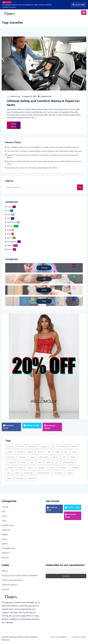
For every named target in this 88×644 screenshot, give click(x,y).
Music (9, 234)
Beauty (10, 249)
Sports (9, 238)
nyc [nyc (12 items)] (57, 462)
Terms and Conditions (12, 580)
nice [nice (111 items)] (40, 462)
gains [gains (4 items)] (75, 452)
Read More (14, 125)
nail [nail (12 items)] (32, 462)
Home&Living (12, 242)
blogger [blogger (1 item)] (44, 446)
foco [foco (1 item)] (66, 452)
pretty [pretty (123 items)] (20, 468)
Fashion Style (15, 96)
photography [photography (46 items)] (68, 462)
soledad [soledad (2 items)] (75, 468)
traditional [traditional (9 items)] (28, 473)
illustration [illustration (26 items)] (44, 457)
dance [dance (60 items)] (30, 452)
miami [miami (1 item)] (73, 457)
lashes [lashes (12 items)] (56, 457)
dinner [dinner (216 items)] (40, 452)
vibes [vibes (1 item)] (9, 478)
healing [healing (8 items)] (22, 457)
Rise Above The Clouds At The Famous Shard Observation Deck (32, 168)
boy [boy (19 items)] (53, 446)
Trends (9, 207)
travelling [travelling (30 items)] (58, 473)
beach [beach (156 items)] (21, 446)
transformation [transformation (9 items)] (44, 473)
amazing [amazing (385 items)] (11, 446)
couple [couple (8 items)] (10, 452)
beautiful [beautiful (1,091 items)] (32, 446)
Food (9, 214)
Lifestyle (10, 226)
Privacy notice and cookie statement (20, 575)
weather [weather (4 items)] (20, 478)
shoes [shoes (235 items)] (52, 468)
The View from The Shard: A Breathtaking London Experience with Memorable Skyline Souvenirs (44, 151)
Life (8, 211)
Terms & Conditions (58, 637)
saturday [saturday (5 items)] (41, 468)
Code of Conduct (10, 585)
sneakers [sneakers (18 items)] (63, 468)
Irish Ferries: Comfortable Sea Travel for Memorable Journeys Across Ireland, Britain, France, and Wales (44, 163)
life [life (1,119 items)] (64, 457)
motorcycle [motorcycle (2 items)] (12, 462)
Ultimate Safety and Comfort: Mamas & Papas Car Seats (43, 103)
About (5, 571)
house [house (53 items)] (32, 457)
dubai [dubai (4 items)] (57, 452)
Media (9, 230)
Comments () (45, 96)
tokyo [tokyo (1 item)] (17, 473)
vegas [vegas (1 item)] (69, 473)
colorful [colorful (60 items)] (74, 446)
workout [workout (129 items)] (31, 478)
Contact (6, 589)
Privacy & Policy (79, 637)
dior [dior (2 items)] (49, 452)
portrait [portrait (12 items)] (10, 468)
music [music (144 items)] (23, 462)
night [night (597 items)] (48, 462)
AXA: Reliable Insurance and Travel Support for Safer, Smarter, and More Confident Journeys (27, 6)
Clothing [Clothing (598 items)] (63, 446)
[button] (84, 13)
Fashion (10, 245)
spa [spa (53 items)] (9, 473)
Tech (9, 218)
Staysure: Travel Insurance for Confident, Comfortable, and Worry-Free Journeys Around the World (43, 156)
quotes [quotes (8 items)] (30, 468)
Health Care (11, 222)
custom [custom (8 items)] (20, 452)
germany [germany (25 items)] (11, 457)
